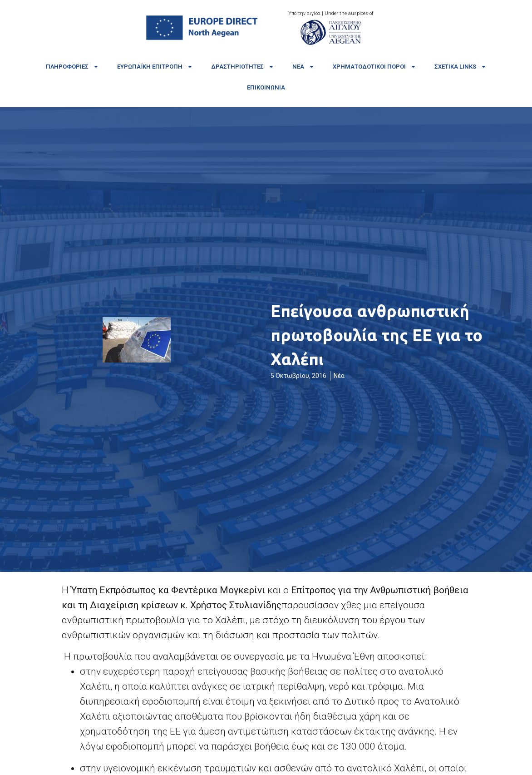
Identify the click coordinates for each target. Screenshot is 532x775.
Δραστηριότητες (243, 67)
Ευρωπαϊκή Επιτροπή (155, 67)
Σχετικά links (461, 67)
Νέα (303, 67)
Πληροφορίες (72, 67)
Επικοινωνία (266, 87)
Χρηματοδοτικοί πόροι (374, 67)
